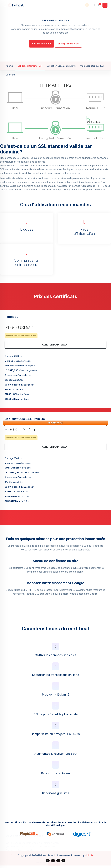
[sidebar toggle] (5, 5)
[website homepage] (16, 5)
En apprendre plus (68, 44)
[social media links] (48, 861)
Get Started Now (42, 44)
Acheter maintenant (56, 345)
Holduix (89, 855)
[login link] (105, 5)
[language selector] (93, 5)
